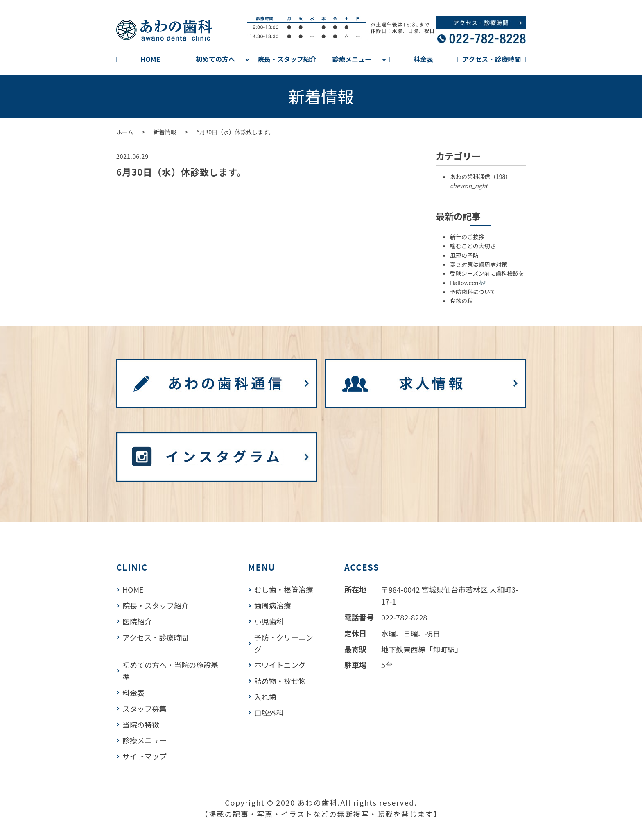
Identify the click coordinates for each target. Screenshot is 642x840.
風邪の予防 (464, 255)
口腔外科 (269, 713)
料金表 (423, 59)
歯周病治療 (273, 605)
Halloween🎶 (468, 283)
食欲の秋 (461, 301)
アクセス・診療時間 (492, 59)
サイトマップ (145, 756)
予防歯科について (473, 292)
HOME (150, 59)
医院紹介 (137, 621)
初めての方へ (215, 59)
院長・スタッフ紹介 (287, 59)
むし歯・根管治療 (284, 589)
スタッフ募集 (145, 709)
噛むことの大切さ (473, 246)
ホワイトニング (280, 665)
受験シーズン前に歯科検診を (487, 273)
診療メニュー (352, 59)
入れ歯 (265, 697)
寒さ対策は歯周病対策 (479, 264)
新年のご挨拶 (467, 237)
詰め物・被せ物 (280, 681)
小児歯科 (269, 621)
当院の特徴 (141, 725)
